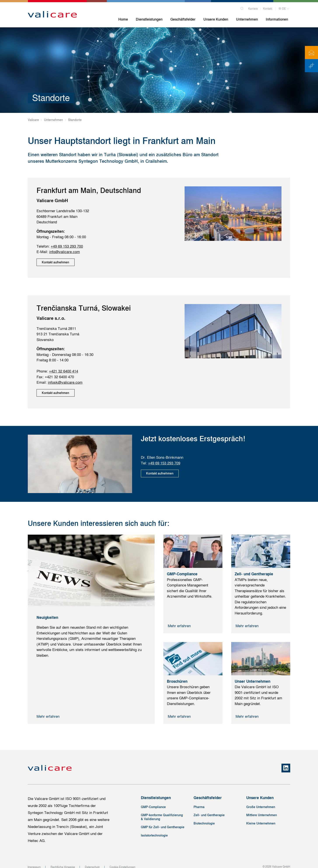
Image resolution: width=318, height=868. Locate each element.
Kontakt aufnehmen (56, 262)
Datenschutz (92, 862)
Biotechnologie (204, 818)
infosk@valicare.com (65, 380)
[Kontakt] (311, 52)
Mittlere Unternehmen (262, 810)
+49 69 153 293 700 (67, 246)
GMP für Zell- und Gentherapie (163, 822)
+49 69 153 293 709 (164, 458)
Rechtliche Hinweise (63, 862)
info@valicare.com (65, 252)
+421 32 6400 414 (64, 369)
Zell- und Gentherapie (209, 810)
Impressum (34, 862)
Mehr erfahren (48, 711)
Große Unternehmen (261, 801)
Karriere (253, 8)
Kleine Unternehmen (261, 818)
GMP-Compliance (153, 801)
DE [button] (282, 8)
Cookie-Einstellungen (122, 862)
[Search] (242, 7)
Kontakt (268, 8)
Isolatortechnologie (154, 830)
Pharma (199, 801)
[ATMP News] (311, 66)
